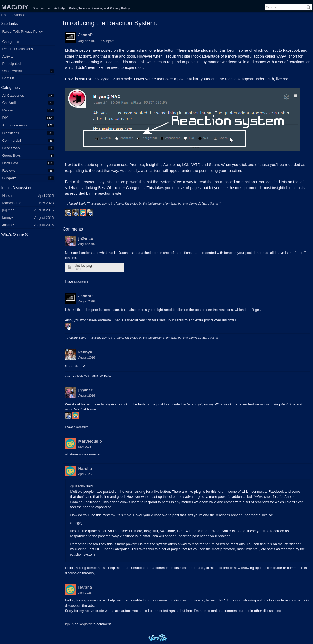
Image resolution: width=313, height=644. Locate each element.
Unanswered (12, 71)
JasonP (86, 35)
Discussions (41, 8)
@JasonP (78, 486)
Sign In (68, 624)
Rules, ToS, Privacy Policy (23, 31)
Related (8, 110)
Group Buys (12, 155)
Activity (59, 8)
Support (9, 178)
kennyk (85, 352)
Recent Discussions (18, 49)
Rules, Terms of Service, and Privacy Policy (99, 8)
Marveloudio (90, 441)
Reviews (9, 170)
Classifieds (11, 133)
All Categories (13, 95)
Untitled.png (83, 266)
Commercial (12, 140)
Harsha (85, 468)
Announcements (15, 125)
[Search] (309, 7)
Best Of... (10, 78)
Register (85, 624)
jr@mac (86, 238)
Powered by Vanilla (158, 638)
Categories (11, 42)
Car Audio (10, 103)
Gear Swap (11, 148)
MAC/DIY (15, 7)
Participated (12, 64)
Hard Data (10, 163)
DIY (5, 118)
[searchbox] (289, 7)
